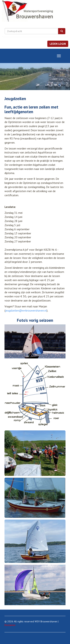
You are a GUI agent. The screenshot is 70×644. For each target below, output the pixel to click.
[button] (58, 44)
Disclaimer (10, 625)
